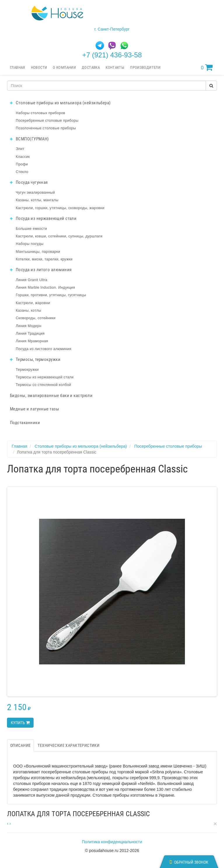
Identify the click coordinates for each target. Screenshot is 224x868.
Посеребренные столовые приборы (47, 121)
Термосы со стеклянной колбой (43, 385)
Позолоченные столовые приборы (46, 128)
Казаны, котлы (28, 310)
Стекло (22, 172)
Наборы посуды (30, 244)
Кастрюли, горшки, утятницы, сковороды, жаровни (60, 208)
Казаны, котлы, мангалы (37, 200)
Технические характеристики (69, 745)
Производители (145, 67)
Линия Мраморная (32, 341)
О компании (64, 67)
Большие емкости (31, 229)
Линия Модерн (29, 326)
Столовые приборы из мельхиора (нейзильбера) (60, 103)
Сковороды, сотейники (36, 318)
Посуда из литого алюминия (41, 270)
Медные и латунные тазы (34, 409)
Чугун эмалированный (35, 193)
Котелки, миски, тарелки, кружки (44, 259)
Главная (17, 67)
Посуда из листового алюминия (43, 349)
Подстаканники (25, 423)
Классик (23, 157)
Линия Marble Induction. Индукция (45, 287)
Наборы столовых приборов (41, 113)
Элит (20, 149)
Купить (20, 723)
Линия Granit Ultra (32, 280)
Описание (20, 745)
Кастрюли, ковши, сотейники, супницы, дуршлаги (59, 236)
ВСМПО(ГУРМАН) (29, 139)
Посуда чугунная (29, 182)
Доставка (91, 67)
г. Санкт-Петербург (112, 29)
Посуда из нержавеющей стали (43, 218)
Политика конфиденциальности (112, 842)
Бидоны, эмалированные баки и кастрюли (51, 396)
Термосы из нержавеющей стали (45, 377)
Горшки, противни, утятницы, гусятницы (51, 295)
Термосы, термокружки (35, 359)
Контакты (115, 67)
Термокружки (27, 370)
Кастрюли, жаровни (33, 303)
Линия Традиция (30, 334)
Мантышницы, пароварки (38, 252)
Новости (39, 67)
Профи (22, 164)
